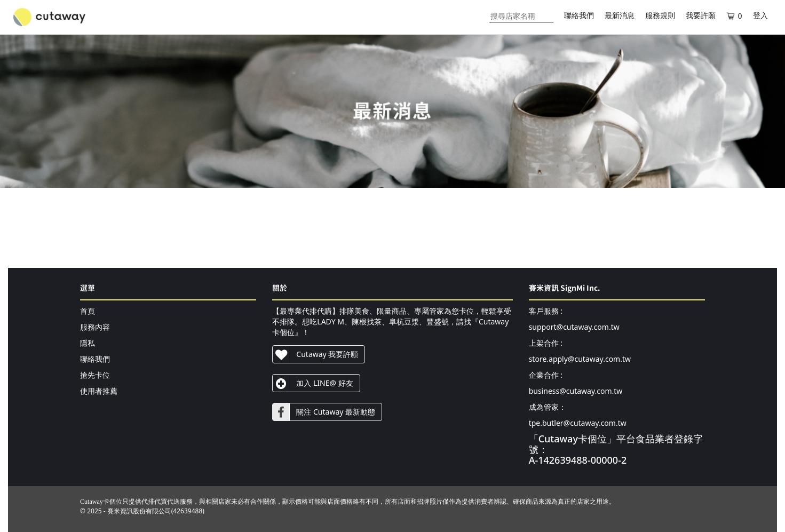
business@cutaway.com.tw (576, 391)
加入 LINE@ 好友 (313, 383)
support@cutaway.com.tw (574, 327)
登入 (760, 16)
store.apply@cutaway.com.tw (580, 359)
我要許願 (701, 16)
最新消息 (620, 16)
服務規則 (660, 16)
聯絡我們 (579, 16)
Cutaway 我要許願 (315, 354)
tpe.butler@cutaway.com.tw (578, 423)
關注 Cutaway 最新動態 (324, 412)
